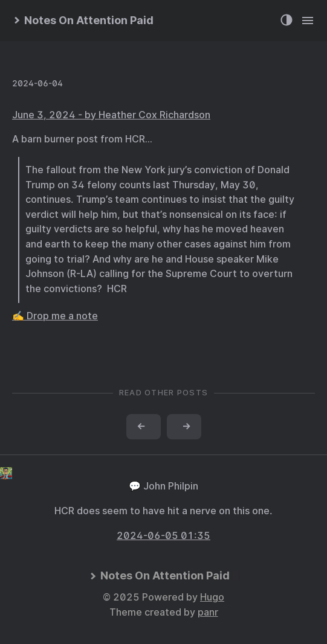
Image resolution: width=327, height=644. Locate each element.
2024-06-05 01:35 (163, 536)
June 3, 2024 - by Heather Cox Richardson (111, 115)
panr (208, 612)
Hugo (212, 597)
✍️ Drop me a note (55, 316)
